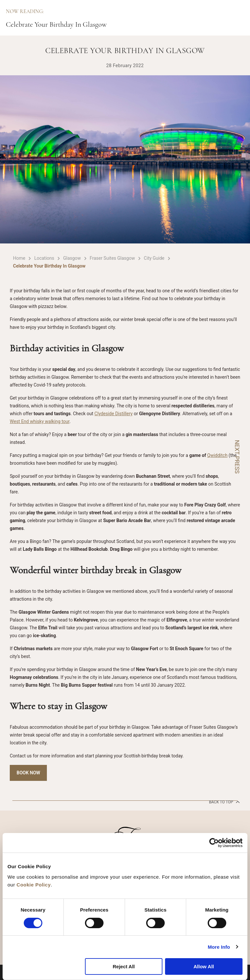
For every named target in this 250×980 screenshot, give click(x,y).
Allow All (204, 966)
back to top (224, 802)
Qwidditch (217, 455)
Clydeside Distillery (113, 414)
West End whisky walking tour (40, 421)
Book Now (28, 773)
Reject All (124, 966)
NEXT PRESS (237, 457)
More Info (219, 947)
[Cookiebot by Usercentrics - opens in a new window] (214, 843)
